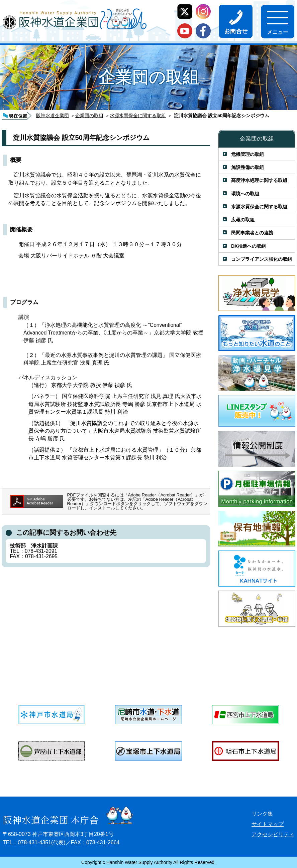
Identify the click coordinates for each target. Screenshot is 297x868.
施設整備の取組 (248, 167)
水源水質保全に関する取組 (138, 116)
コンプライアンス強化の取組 (262, 259)
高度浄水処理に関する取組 (259, 180)
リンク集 (262, 814)
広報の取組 (243, 220)
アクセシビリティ (273, 834)
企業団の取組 (89, 116)
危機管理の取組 (248, 154)
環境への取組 (245, 194)
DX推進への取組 (249, 246)
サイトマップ (268, 824)
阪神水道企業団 (53, 116)
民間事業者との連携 (252, 233)
